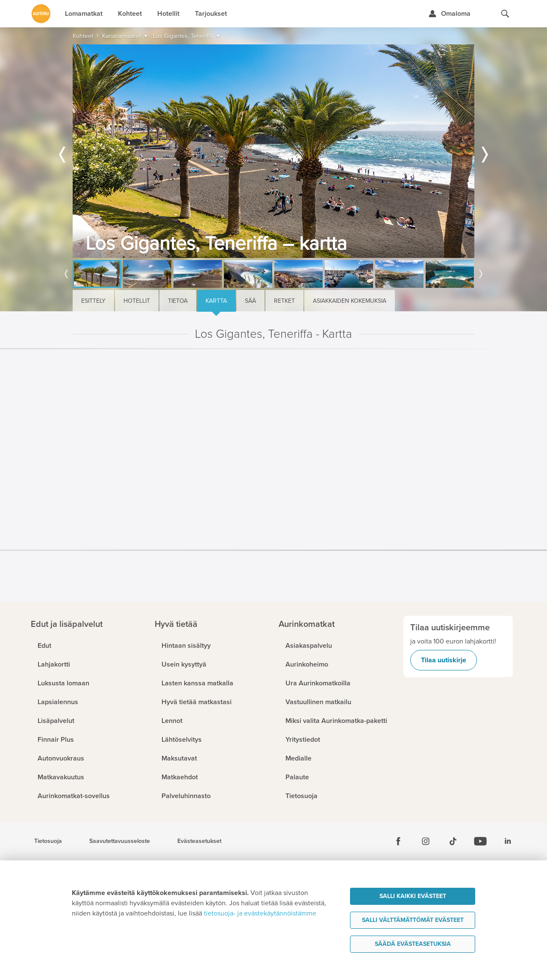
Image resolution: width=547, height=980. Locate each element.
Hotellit (137, 301)
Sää (250, 301)
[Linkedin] (508, 841)
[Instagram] (426, 841)
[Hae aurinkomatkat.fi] (505, 14)
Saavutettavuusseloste (120, 841)
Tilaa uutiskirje (444, 660)
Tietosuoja (48, 841)
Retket (284, 301)
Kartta (216, 301)
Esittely (93, 301)
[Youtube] (480, 841)
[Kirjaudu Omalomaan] (449, 14)
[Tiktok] (453, 841)
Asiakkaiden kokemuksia (350, 301)
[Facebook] (398, 841)
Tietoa (178, 301)
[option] (273, 151)
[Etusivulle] (41, 14)
